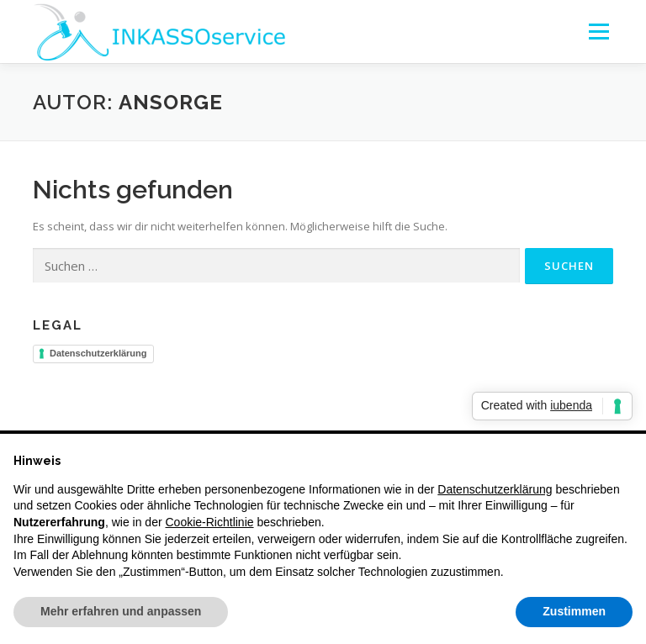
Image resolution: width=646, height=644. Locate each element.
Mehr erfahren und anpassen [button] (121, 611)
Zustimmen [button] (574, 611)
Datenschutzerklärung (98, 353)
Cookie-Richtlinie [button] (210, 522)
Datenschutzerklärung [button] (495, 489)
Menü (598, 31)
